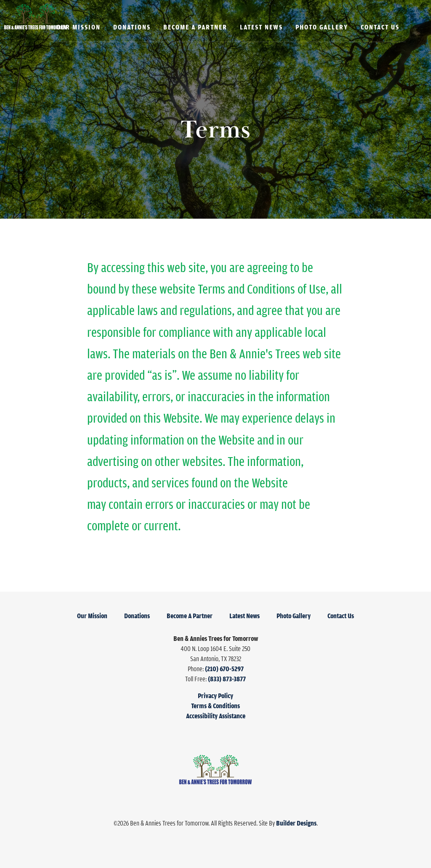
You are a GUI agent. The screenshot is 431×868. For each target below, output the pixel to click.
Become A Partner (195, 27)
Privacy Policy (215, 696)
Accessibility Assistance (216, 716)
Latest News (261, 27)
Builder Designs (296, 823)
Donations (132, 27)
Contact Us (380, 27)
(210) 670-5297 (224, 669)
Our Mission (78, 27)
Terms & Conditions (215, 706)
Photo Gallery (322, 27)
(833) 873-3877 (227, 679)
